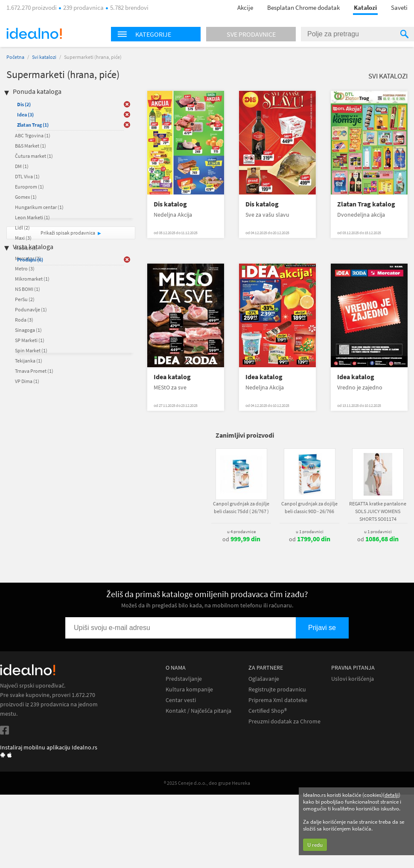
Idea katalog (172, 377)
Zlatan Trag (33, 125)
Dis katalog (170, 204)
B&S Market (31, 146)
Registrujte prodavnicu (277, 689)
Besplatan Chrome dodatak (303, 7)
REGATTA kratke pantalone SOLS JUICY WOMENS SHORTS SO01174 (378, 511)
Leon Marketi (32, 217)
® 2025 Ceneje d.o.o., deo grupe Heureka (207, 783)
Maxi (23, 238)
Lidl (22, 228)
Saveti (399, 7)
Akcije (245, 7)
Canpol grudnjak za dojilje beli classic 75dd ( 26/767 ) (241, 507)
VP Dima (27, 381)
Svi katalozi (44, 57)
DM (22, 166)
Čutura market (34, 156)
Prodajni (30, 260)
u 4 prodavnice (241, 531)
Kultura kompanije (189, 689)
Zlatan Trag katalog (366, 204)
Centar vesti (181, 700)
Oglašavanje (264, 679)
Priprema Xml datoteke (278, 700)
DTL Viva (27, 176)
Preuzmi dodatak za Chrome (284, 721)
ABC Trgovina (33, 135)
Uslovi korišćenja (353, 679)
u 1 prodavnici (310, 531)
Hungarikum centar (39, 207)
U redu (315, 845)
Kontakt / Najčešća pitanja (198, 711)
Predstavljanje (184, 679)
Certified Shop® (268, 711)
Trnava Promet (34, 371)
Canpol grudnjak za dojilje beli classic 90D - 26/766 (309, 507)
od (241, 539)
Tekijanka (29, 361)
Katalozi (365, 7)
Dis (24, 104)
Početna (15, 57)
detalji (392, 795)
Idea (25, 115)
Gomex (26, 197)
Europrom (29, 187)
